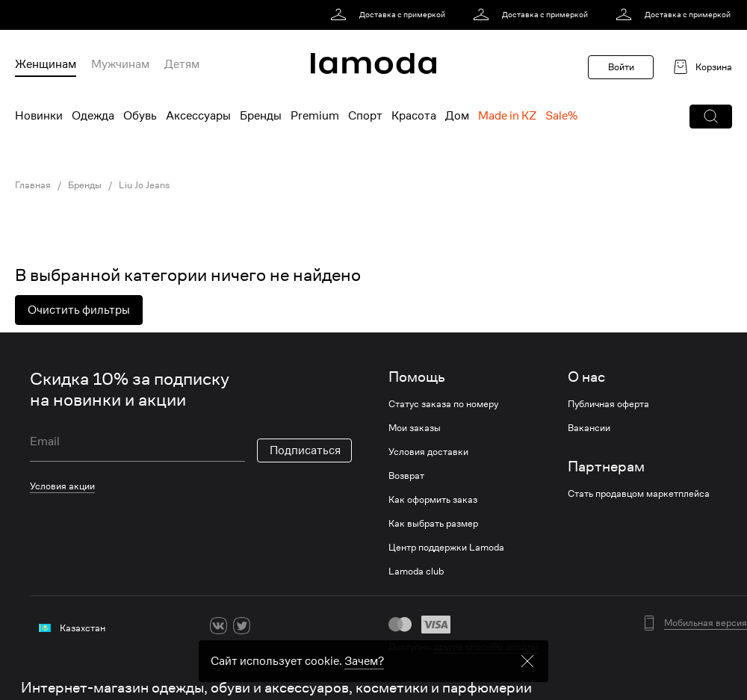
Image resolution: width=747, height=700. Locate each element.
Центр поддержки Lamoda (446, 548)
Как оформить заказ (433, 500)
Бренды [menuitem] (261, 116)
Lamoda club (416, 572)
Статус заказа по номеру (443, 404)
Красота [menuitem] (414, 116)
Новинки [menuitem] (39, 116)
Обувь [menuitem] (140, 116)
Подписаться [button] (305, 450)
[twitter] (242, 626)
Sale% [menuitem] (561, 116)
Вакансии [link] (589, 428)
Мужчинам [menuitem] (120, 64)
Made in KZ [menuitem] (507, 116)
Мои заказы (415, 428)
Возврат (406, 476)
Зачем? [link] (364, 666)
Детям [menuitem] (182, 64)
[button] (711, 117)
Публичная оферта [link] (608, 404)
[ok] (265, 626)
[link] (390, 15)
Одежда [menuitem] (93, 116)
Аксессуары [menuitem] (198, 116)
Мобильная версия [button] (706, 623)
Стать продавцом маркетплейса (639, 494)
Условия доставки (428, 452)
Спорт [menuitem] (365, 116)
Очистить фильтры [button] (79, 310)
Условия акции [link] (62, 486)
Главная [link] (33, 185)
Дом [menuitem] (457, 116)
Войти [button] (621, 67)
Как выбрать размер (433, 524)
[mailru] (311, 626)
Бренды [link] (85, 185)
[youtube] (288, 626)
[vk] (218, 626)
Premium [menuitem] (315, 116)
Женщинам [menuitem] (46, 64)
